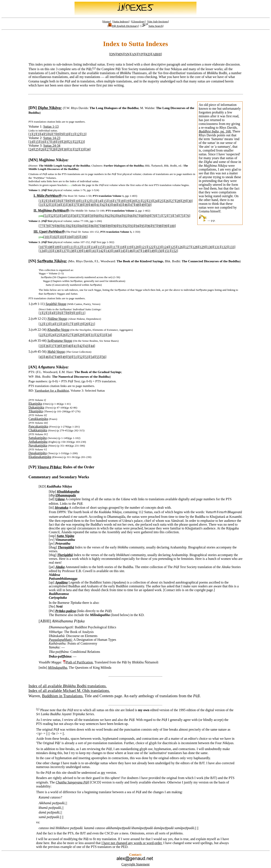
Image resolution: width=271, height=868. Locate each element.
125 (173, 247)
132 (224, 247)
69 (148, 216)
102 (54, 237)
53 (58, 216)
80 (58, 226)
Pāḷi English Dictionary (123, 26)
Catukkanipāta (38, 419)
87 (98, 226)
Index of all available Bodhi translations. (67, 686)
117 (115, 247)
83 (75, 226)
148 (145, 251)
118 (122, 247)
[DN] (32, 108)
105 (76, 237)
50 (149, 205)
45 (120, 205)
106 (84, 237)
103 (62, 237)
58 (86, 216)
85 (87, 226)
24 (31, 149)
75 (182, 216)
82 (70, 226)
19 (59, 142)
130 (210, 247)
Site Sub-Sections (158, 21)
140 (86, 251)
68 (142, 216)
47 (132, 205)
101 (47, 237)
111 (71, 247)
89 (109, 226)
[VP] (32, 467)
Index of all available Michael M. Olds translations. (69, 691)
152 (174, 251)
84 (81, 226)
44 (115, 205)
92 (126, 226)
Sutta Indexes (121, 21)
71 (159, 216)
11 (72, 134)
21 (71, 142)
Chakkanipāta (38, 430)
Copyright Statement (136, 864)
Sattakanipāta (37, 438)
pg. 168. (215, 131)
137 (64, 251)
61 (103, 216)
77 (41, 226)
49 (143, 205)
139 (79, 251)
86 (92, 226)
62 (108, 216)
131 (217, 247)
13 (84, 134)
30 (65, 149)
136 (57, 251)
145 (123, 251)
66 (131, 216)
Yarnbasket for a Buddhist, (52, 390)
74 (176, 216)
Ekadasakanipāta (40, 457)
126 (180, 247)
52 (52, 216)
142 (101, 251)
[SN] (32, 261)
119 (129, 247)
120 (136, 247)
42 (104, 205)
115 (100, 247)
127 (188, 247)
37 (75, 205)
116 (107, 247)
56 (75, 216)
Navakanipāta (38, 445)
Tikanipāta (36, 411)
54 (63, 216)
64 (120, 216)
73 (170, 216)
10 (67, 134)
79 (53, 226)
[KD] (42, 486)
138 (72, 251)
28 (54, 149)
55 (69, 216)
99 (166, 226)
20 (65, 142)
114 (93, 247)
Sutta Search (152, 26)
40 (92, 205)
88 (104, 226)
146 (130, 251)
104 (69, 237)
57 (80, 216)
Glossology (138, 21)
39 (87, 205)
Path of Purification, (80, 662)
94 (137, 226)
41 (98, 205)
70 (153, 216)
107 (42, 247)
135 (50, 251)
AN (134, 54)
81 (64, 226)
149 (152, 251)
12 (78, 134)
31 (71, 149)
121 (144, 247)
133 (232, 247)
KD (148, 54)
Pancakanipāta (38, 426)
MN (120, 54)
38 (81, 205)
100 (172, 226)
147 (138, 251)
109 (57, 247)
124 (166, 247)
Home (107, 21)
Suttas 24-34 (52, 146)
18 (54, 142)
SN (127, 54)
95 (143, 226)
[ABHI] (45, 621)
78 (47, 226)
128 (195, 247)
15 (37, 142)
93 (132, 226)
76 (187, 216)
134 (42, 251)
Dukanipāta (36, 407)
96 (149, 226)
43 (109, 205)
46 (126, 205)
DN (113, 54)
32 (76, 149)
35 (64, 205)
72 (165, 216)
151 (167, 251)
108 (50, 247)
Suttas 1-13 (51, 126)
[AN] (32, 367)
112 (78, 247)
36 (70, 205)
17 (48, 142)
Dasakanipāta (37, 453)
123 (158, 247)
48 (137, 205)
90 (115, 226)
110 (64, 247)
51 (46, 216)
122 (151, 247)
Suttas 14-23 (52, 138)
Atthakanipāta (38, 442)
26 (43, 149)
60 (97, 216)
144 (116, 251)
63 (114, 216)
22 (76, 142)
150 (160, 251)
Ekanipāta (35, 404)
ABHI (157, 54)
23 (82, 142)
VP (141, 54)
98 (160, 226)
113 (86, 247)
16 (43, 142)
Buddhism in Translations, (63, 696)
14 (31, 142)
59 (91, 216)
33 (82, 149)
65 (125, 216)
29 (59, 149)
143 (108, 251)
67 (137, 216)
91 (120, 226)
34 (88, 149)
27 (48, 149)
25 (37, 149)
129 (202, 247)
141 (94, 251)
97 (154, 226)
